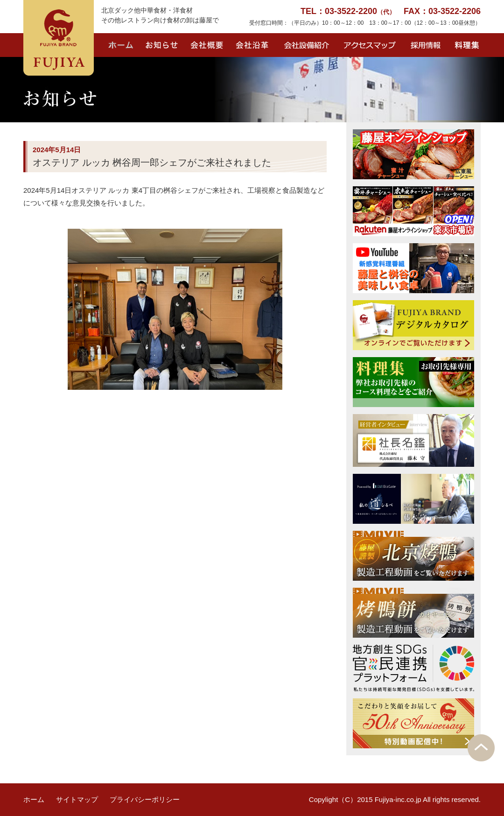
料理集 (469, 45)
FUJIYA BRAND (59, 38)
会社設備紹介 (308, 45)
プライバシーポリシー (145, 799)
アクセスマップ (371, 45)
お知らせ (162, 45)
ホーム (121, 45)
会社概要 (207, 45)
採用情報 (424, 45)
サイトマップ (77, 799)
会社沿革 (253, 45)
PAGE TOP (481, 748)
